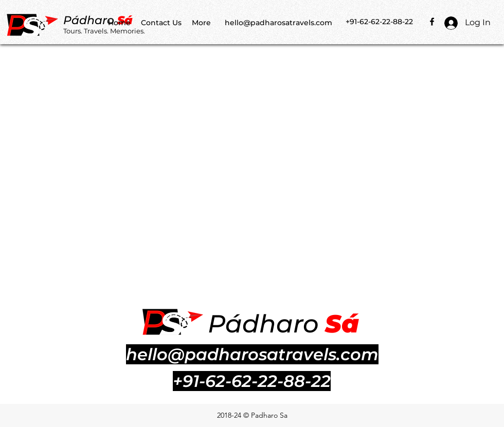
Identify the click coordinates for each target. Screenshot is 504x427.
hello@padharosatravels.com (278, 23)
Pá (71, 20)
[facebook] (432, 22)
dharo (98, 20)
